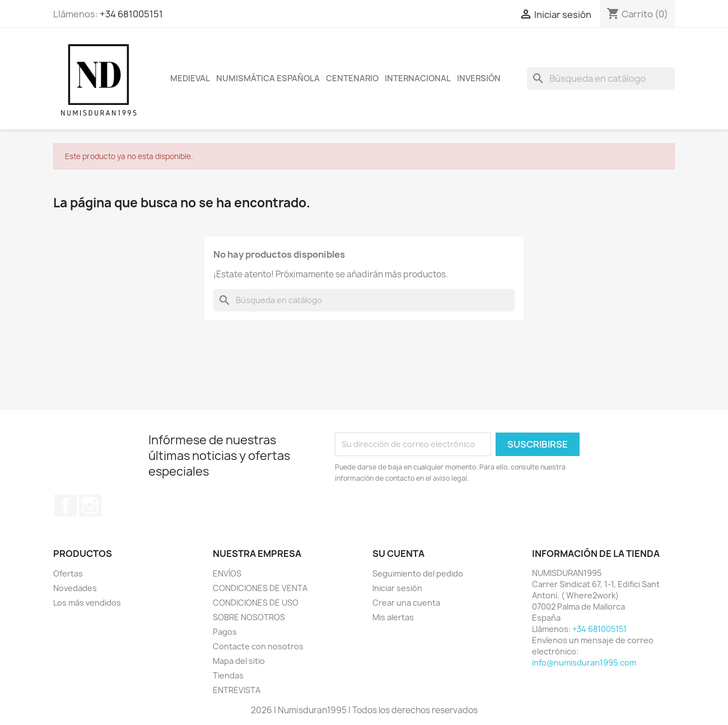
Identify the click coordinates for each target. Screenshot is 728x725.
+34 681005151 (131, 14)
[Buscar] (601, 78)
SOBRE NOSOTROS (249, 617)
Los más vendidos (87, 603)
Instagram (90, 505)
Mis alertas (393, 617)
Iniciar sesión (397, 588)
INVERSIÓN (479, 78)
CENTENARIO (352, 78)
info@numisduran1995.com (584, 663)
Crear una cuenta (406, 603)
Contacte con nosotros (258, 646)
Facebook (66, 505)
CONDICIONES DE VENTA (260, 588)
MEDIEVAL (190, 78)
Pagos (225, 632)
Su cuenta (398, 554)
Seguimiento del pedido (418, 573)
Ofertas (68, 573)
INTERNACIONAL (418, 78)
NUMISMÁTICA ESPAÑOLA (268, 78)
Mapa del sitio (239, 661)
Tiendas (228, 675)
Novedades (75, 588)
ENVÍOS (227, 573)
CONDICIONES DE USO (256, 603)
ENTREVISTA (237, 690)
